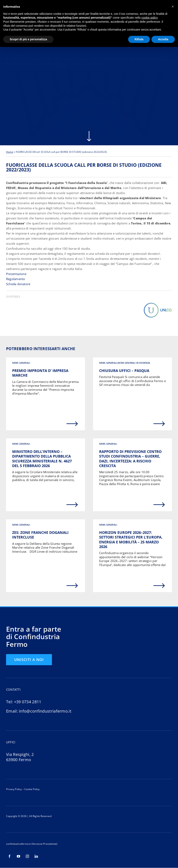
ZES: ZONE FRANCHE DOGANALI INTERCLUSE (40, 535)
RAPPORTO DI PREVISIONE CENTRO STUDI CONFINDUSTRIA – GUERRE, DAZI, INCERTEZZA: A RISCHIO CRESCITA (130, 459)
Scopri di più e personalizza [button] (28, 39)
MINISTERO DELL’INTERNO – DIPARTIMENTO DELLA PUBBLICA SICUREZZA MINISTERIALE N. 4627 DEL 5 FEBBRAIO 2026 (42, 459)
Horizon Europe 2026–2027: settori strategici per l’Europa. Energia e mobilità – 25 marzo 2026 (131, 540)
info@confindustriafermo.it (45, 711)
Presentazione (16, 274)
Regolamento (16, 279)
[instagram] (27, 856)
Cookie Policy (32, 789)
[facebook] (10, 856)
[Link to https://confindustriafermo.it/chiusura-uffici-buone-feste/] (159, 424)
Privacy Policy (14, 789)
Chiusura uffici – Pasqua (124, 371)
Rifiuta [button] (139, 39)
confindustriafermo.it (18, 844)
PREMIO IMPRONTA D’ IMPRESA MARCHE (40, 373)
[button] (173, 6)
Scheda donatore (18, 284)
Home (10, 152)
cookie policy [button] (150, 18)
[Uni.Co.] (158, 304)
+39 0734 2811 (28, 702)
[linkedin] (36, 856)
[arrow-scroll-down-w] (89, 133)
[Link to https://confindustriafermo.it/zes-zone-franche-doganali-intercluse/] (72, 586)
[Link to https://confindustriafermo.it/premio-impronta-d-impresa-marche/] (72, 424)
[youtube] (18, 856)
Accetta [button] (163, 39)
